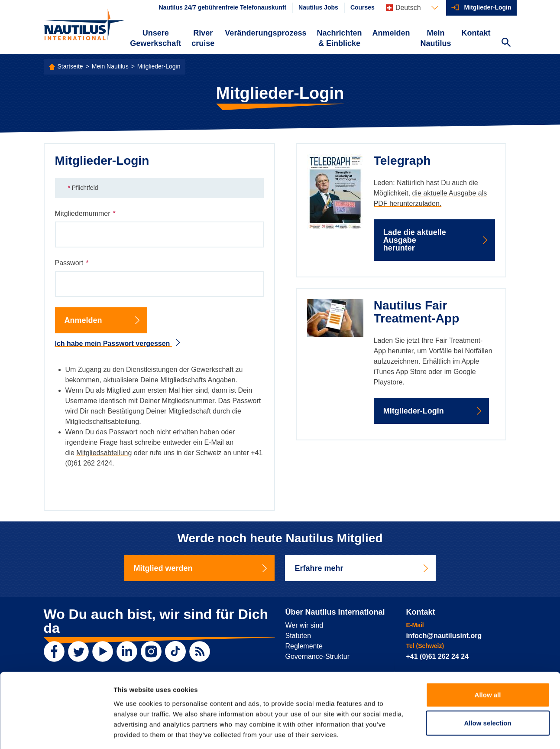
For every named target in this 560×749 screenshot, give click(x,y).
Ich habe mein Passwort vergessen (118, 344)
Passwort (72, 263)
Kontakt (476, 33)
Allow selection (487, 685)
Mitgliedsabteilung (104, 453)
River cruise (203, 38)
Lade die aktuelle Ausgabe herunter (436, 240)
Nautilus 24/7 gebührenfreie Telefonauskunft (223, 7)
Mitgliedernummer (85, 214)
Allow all (488, 657)
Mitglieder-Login (488, 7)
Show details (455, 732)
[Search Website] (506, 43)
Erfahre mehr (362, 568)
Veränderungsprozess (265, 33)
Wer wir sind (304, 625)
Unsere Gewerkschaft (155, 38)
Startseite (70, 66)
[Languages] (412, 8)
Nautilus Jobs (318, 7)
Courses (363, 7)
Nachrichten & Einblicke (339, 38)
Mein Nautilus (435, 38)
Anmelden (391, 33)
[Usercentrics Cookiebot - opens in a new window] (56, 732)
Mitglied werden (201, 568)
